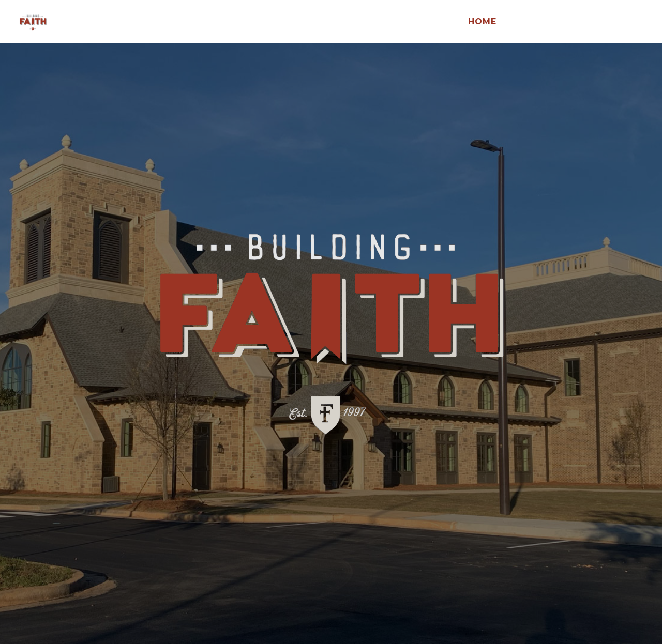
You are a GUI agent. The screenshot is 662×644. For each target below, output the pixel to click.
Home (482, 22)
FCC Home (621, 22)
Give (571, 22)
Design (528, 22)
